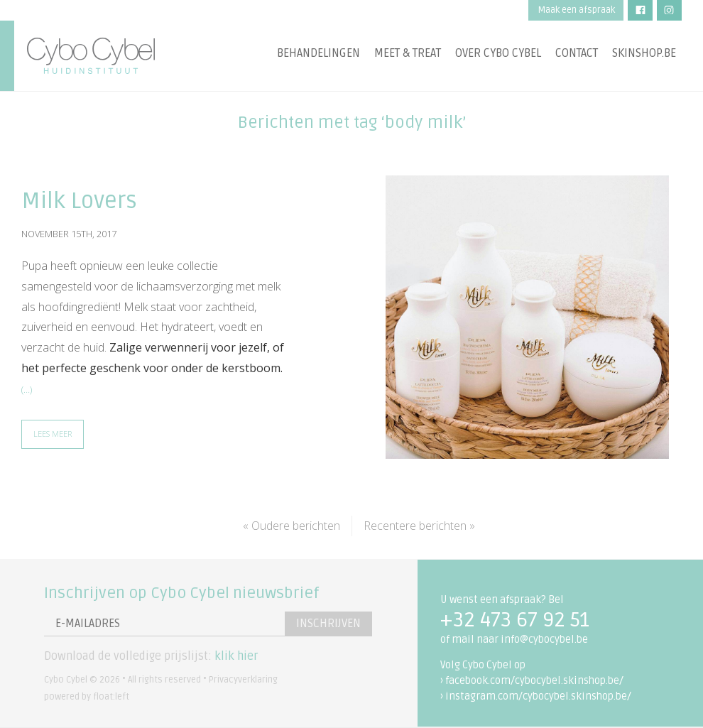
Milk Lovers (79, 201)
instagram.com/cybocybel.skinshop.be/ (538, 696)
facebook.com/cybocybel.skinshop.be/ (534, 681)
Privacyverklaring (243, 680)
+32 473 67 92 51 (515, 620)
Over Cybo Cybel (498, 53)
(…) (27, 389)
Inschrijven (328, 624)
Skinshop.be (644, 53)
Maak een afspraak (576, 10)
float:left (111, 697)
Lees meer (53, 434)
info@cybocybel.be (544, 640)
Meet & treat (408, 53)
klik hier (236, 656)
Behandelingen (318, 53)
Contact (577, 53)
